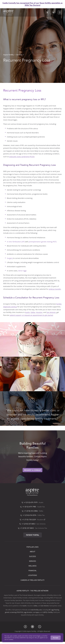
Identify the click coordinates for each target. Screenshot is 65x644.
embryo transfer (55, 289)
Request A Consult (33, 470)
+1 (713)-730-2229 (29, 520)
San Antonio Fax (41, 528)
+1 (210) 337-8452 (27, 528)
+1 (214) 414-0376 (30, 515)
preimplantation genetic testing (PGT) (43, 242)
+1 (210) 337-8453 (28, 524)
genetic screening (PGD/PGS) (14, 612)
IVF (50, 610)
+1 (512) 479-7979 (31, 503)
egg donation (28, 612)
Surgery (10, 258)
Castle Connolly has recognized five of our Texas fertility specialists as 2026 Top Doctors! (32, 4)
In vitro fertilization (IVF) (16, 242)
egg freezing (55, 610)
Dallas (33, 312)
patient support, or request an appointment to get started (31, 315)
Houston (39, 312)
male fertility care (36, 610)
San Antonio (51, 312)
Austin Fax (41, 507)
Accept (56, 638)
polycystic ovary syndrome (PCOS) (22, 157)
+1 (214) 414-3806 (31, 511)
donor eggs (22, 271)
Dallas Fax (41, 515)
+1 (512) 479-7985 (29, 507)
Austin (27, 312)
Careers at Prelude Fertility (32, 580)
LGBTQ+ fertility (48, 612)
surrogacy (36, 612)
